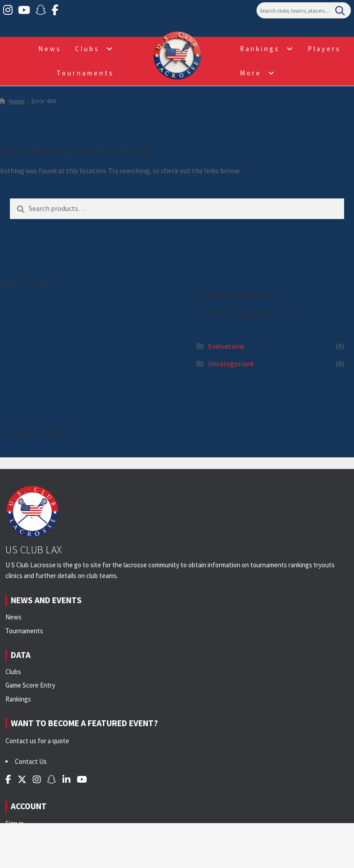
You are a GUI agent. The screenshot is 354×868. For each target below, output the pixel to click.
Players (324, 49)
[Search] (304, 10)
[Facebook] (55, 11)
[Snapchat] (41, 11)
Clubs (87, 49)
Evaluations (226, 346)
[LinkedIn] (66, 780)
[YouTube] (24, 11)
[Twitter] (22, 780)
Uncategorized (231, 364)
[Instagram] (8, 11)
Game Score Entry (30, 685)
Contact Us (31, 761)
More (251, 73)
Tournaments (85, 73)
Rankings (260, 49)
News (50, 49)
